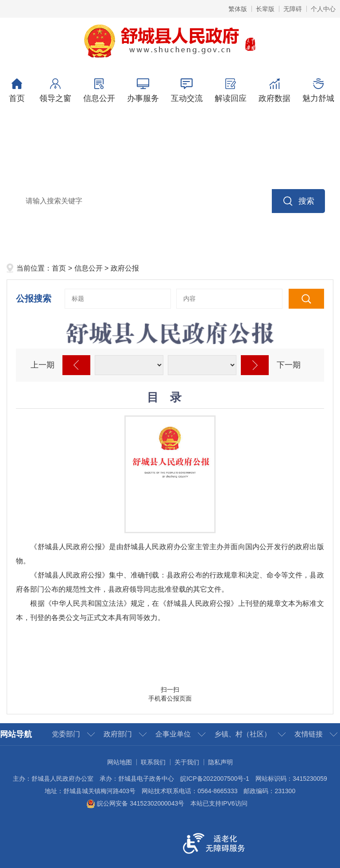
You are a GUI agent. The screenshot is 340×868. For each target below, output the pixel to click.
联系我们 (153, 762)
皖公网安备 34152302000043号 (135, 803)
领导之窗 (55, 91)
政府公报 (125, 268)
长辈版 (265, 9)
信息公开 (99, 91)
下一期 (289, 365)
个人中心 (323, 9)
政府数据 (274, 91)
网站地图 (120, 762)
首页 (17, 91)
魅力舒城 (318, 91)
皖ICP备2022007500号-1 (215, 779)
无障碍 (293, 9)
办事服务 (143, 91)
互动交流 (187, 91)
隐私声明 (220, 762)
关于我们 (187, 762)
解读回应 (230, 91)
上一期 (42, 365)
